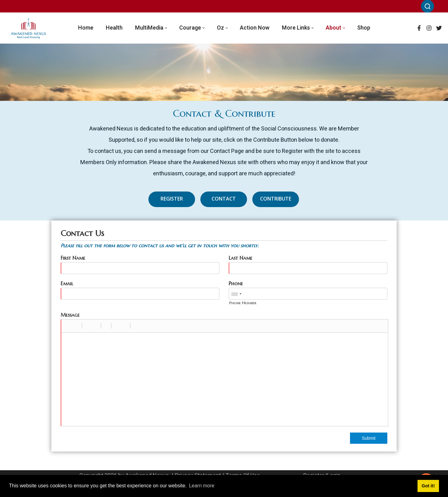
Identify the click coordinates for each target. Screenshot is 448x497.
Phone (236, 283)
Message (70, 315)
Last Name (240, 258)
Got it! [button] (428, 486)
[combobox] (236, 294)
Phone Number (243, 303)
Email (67, 283)
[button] (68, 326)
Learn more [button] (202, 486)
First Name (73, 258)
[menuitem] (86, 28)
